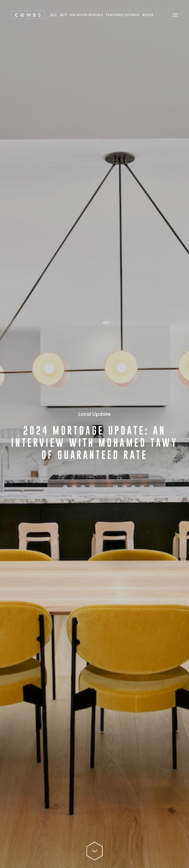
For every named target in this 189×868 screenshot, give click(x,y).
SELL (54, 15)
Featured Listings (123, 15)
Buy (63, 15)
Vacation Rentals (86, 15)
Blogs (148, 15)
